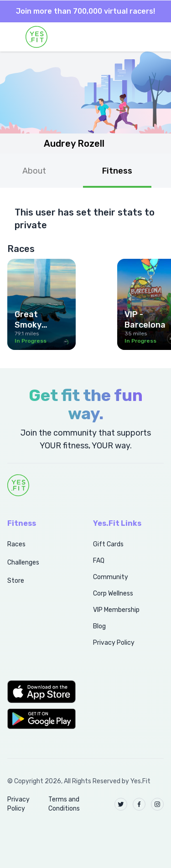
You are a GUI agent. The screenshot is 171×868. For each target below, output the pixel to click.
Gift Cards (108, 544)
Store (16, 581)
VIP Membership (116, 610)
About (34, 171)
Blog (99, 626)
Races (16, 544)
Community (111, 577)
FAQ (99, 561)
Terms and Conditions (64, 804)
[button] (40, 692)
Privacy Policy (114, 643)
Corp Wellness (113, 593)
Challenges (23, 562)
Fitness (117, 171)
